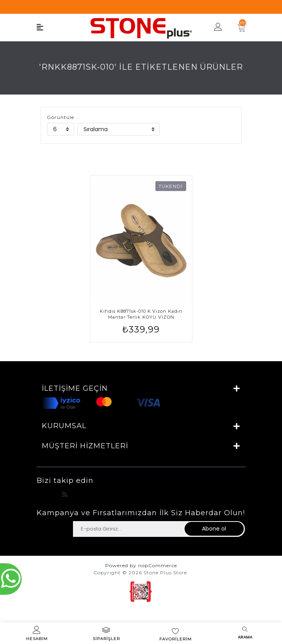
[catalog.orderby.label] (119, 129)
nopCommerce (158, 565)
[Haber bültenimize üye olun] (128, 529)
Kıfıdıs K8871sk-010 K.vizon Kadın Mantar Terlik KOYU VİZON (141, 314)
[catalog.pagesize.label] (61, 129)
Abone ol (214, 529)
